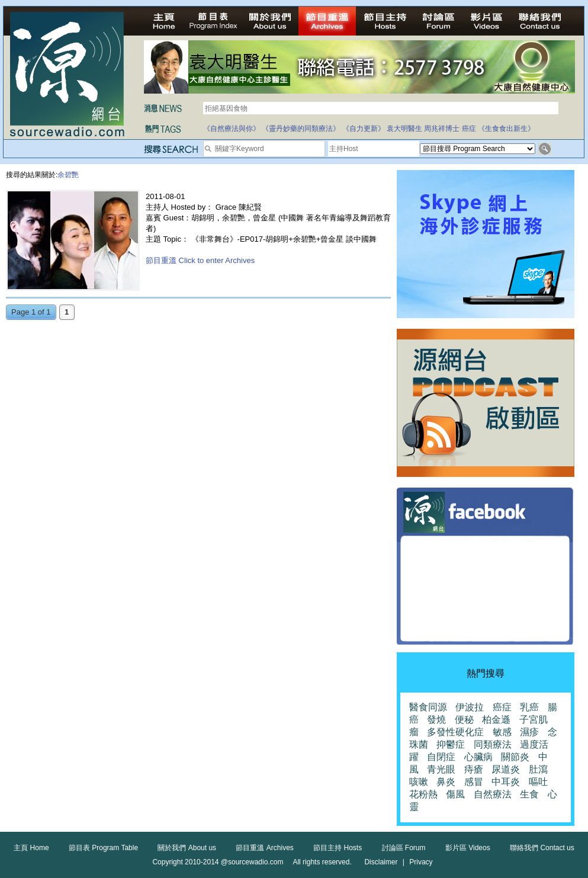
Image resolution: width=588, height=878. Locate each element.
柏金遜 (496, 720)
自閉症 (441, 757)
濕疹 (529, 732)
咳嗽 (419, 782)
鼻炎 (446, 782)
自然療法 (493, 794)
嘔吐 (538, 782)
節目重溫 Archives (264, 848)
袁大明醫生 (404, 129)
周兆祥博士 (442, 129)
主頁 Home (31, 848)
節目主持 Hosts (338, 848)
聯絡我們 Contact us (542, 848)
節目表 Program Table (103, 848)
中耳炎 (506, 782)
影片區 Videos (468, 848)
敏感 (502, 732)
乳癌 (529, 707)
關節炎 (515, 757)
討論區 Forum (404, 848)
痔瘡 (474, 769)
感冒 (474, 782)
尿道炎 (506, 769)
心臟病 (478, 757)
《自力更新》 (364, 129)
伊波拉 (470, 707)
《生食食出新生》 (506, 129)
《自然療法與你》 (232, 129)
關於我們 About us (187, 848)
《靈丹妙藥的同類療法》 (301, 129)
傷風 (455, 794)
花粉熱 (423, 794)
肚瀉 (538, 769)
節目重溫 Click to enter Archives (200, 260)
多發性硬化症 (455, 732)
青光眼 (441, 769)
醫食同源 (428, 707)
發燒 (436, 720)
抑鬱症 (451, 744)
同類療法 (493, 744)
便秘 (464, 720)
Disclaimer (381, 862)
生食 (529, 794)
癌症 (469, 129)
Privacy (421, 862)
